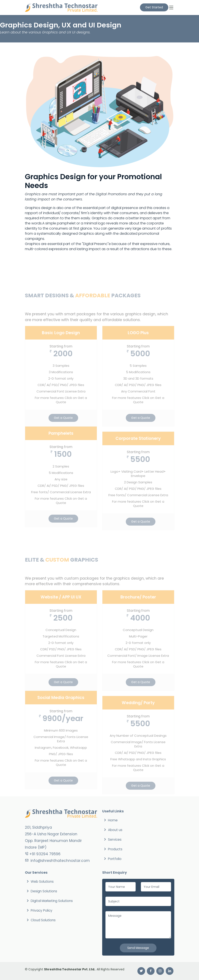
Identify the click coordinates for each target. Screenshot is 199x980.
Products (115, 849)
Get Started (154, 7)
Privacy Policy (42, 910)
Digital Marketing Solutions (52, 901)
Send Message (138, 948)
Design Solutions (44, 891)
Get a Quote (63, 427)
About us (115, 830)
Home (113, 820)
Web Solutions (42, 882)
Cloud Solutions (43, 920)
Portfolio (115, 859)
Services (115, 839)
